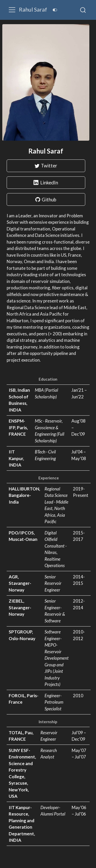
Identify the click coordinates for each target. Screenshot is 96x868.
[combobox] (83, 10)
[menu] (12, 10)
